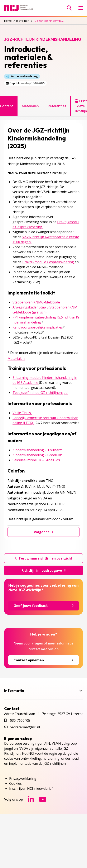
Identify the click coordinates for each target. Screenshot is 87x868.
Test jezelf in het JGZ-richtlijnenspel (40, 393)
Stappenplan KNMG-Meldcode (36, 302)
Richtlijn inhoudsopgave (44, 570)
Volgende (44, 532)
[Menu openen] (81, 8)
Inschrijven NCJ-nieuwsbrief (31, 788)
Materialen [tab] (30, 106)
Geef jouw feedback (43, 606)
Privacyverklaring (23, 778)
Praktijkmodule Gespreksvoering (49, 262)
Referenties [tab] (57, 106)
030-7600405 (20, 720)
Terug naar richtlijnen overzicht (44, 558)
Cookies (15, 783)
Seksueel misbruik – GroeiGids (36, 460)
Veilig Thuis (22, 413)
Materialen (16, 359)
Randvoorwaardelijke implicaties (38, 327)
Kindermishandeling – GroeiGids (38, 455)
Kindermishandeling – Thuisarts (38, 450)
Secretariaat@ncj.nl (25, 727)
